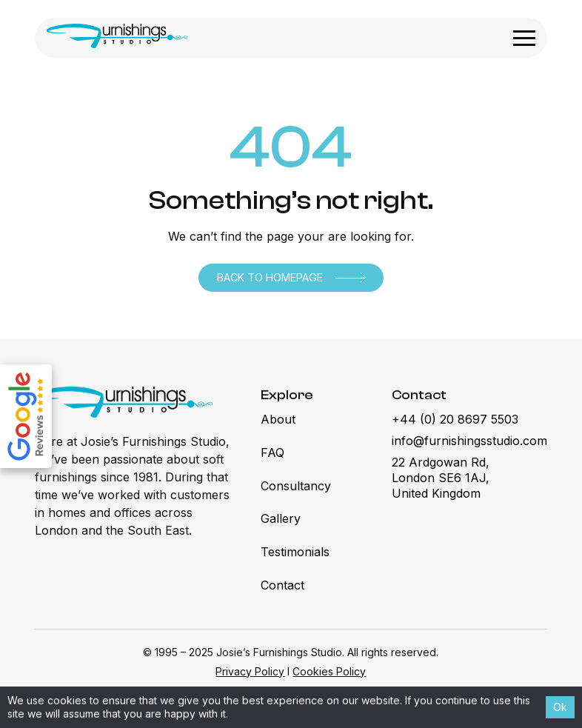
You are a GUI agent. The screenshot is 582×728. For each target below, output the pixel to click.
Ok (560, 707)
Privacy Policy (250, 671)
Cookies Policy (329, 671)
